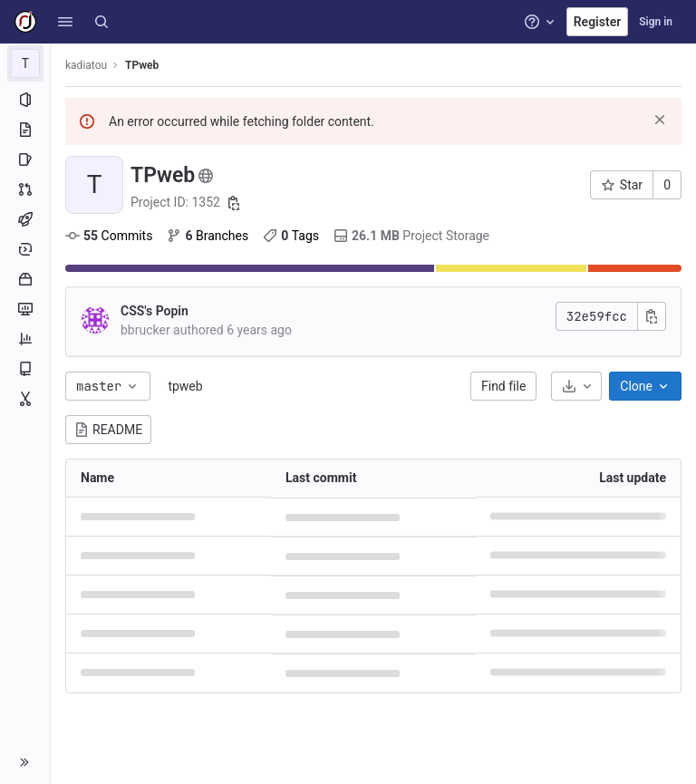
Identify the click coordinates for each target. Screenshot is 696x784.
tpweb (185, 386)
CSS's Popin (155, 311)
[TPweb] (25, 63)
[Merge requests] (25, 189)
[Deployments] (25, 249)
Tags (291, 236)
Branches (208, 236)
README (108, 430)
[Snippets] (25, 399)
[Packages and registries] (25, 279)
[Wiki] (25, 369)
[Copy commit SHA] (652, 316)
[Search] (101, 22)
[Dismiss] (660, 120)
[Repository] (25, 130)
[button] (65, 22)
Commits (109, 236)
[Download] (576, 386)
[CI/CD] (25, 219)
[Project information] (25, 100)
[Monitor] (25, 309)
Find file (503, 386)
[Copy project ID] (234, 203)
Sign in (656, 22)
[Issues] (25, 160)
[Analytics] (25, 339)
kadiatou (86, 65)
